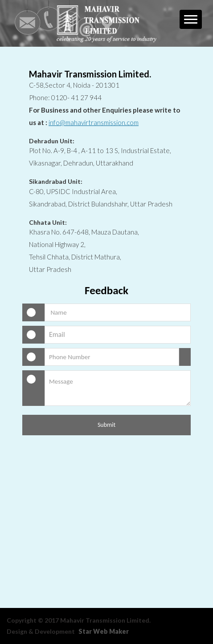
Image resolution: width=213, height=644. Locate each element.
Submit (106, 425)
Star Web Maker (104, 631)
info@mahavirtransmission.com (94, 122)
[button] (191, 19)
